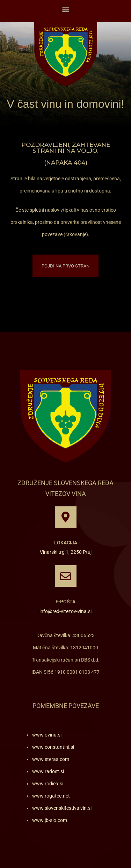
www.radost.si (48, 771)
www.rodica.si (48, 784)
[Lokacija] (66, 517)
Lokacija (66, 543)
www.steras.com (51, 759)
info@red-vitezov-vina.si (65, 611)
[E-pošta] (66, 576)
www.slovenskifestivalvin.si (62, 808)
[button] (65, 9)
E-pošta (65, 602)
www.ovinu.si (47, 735)
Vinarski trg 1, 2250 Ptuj (66, 552)
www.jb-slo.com (50, 820)
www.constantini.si (53, 747)
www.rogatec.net (51, 796)
